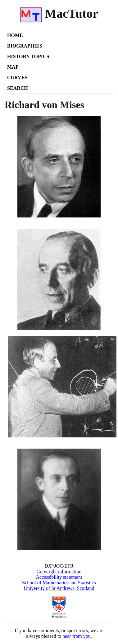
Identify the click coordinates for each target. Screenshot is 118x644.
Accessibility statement (59, 577)
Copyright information (59, 571)
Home (15, 35)
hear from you (77, 636)
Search (18, 88)
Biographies (25, 46)
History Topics (28, 56)
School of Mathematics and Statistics (59, 583)
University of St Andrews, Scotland (59, 588)
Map (13, 67)
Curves (17, 78)
